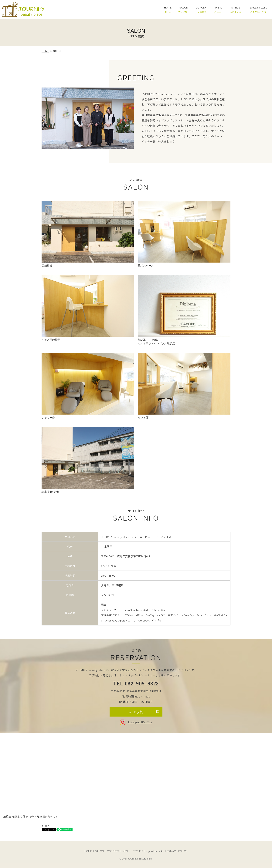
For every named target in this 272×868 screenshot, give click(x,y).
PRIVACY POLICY (177, 851)
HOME (168, 9)
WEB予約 (136, 712)
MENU (219, 9)
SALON (184, 9)
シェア (46, 826)
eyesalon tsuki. (258, 9)
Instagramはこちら (136, 722)
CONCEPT (202, 9)
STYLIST (236, 9)
